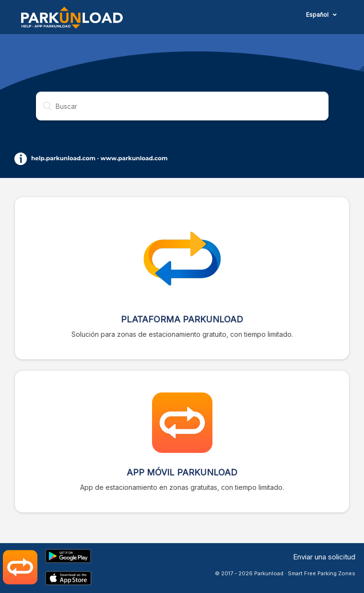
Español (318, 15)
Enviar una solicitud (324, 557)
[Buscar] (182, 106)
